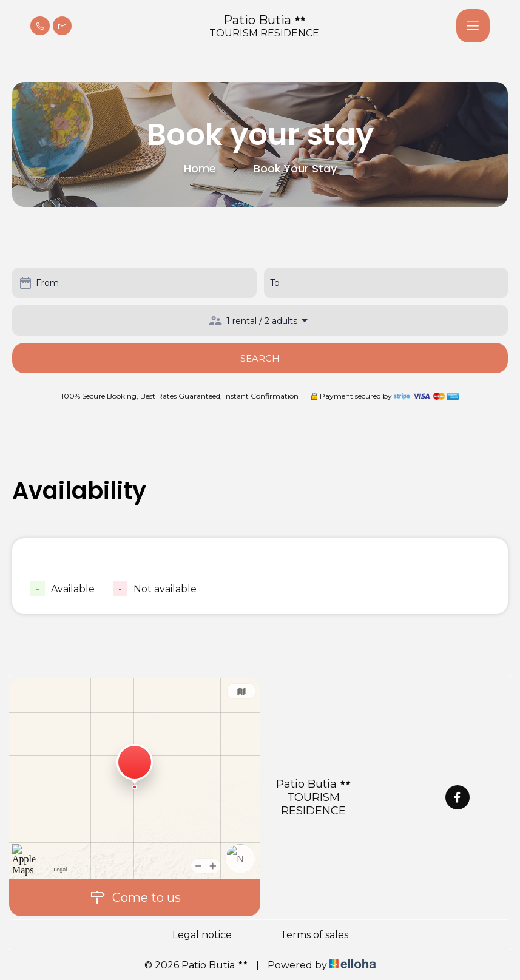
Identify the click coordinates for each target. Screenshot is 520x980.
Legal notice (202, 935)
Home (200, 168)
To (275, 283)
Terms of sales (314, 935)
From (47, 283)
